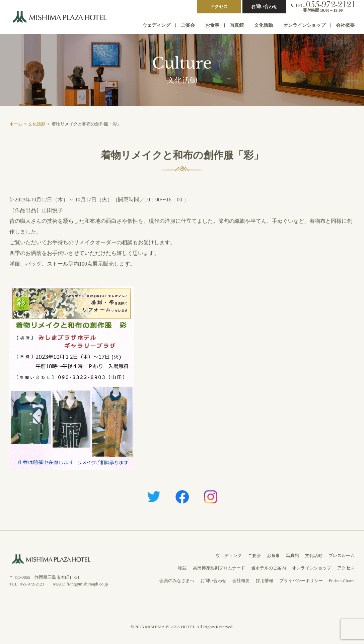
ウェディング (156, 25)
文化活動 (264, 25)
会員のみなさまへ (177, 581)
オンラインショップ (304, 25)
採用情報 (265, 581)
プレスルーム (342, 556)
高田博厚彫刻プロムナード (219, 568)
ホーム (16, 124)
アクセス (219, 7)
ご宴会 (188, 25)
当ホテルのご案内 (269, 568)
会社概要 (345, 25)
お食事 (212, 25)
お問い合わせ (264, 7)
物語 (183, 568)
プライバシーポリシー (301, 581)
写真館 (237, 25)
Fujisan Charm (342, 581)
